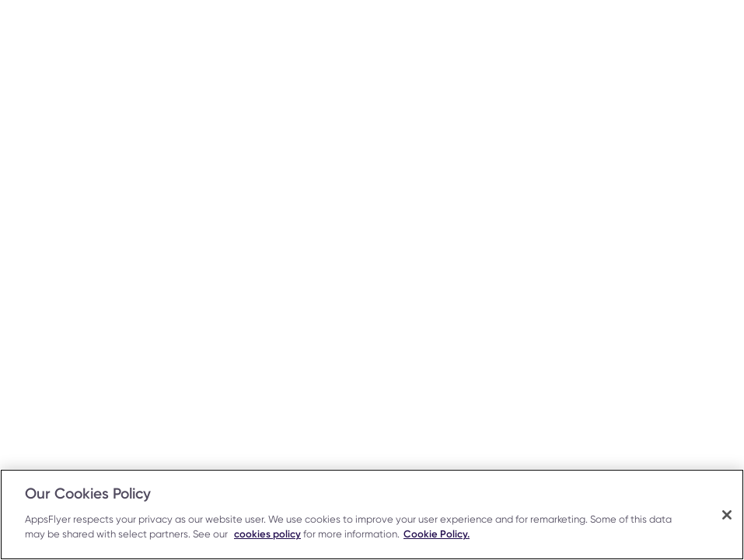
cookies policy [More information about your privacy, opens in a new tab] (267, 534)
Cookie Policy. (437, 534)
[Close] (727, 515)
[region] (372, 514)
